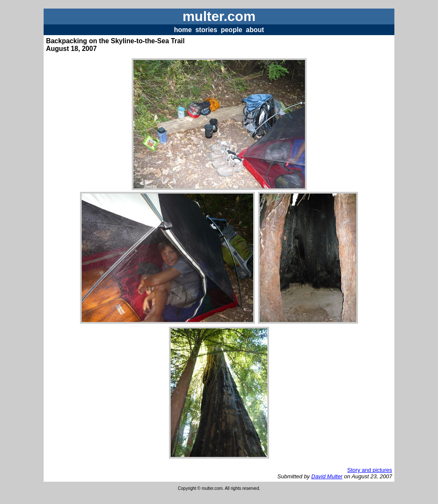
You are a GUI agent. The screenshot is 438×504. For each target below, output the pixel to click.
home (183, 30)
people (231, 30)
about (255, 30)
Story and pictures (370, 470)
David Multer (327, 476)
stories (206, 30)
